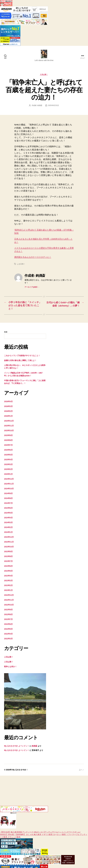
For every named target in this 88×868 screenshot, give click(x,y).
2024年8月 (8, 499)
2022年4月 (8, 635)
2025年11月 (9, 427)
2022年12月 (9, 596)
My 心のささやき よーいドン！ (17, 747)
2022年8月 (8, 616)
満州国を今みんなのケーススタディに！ (34, 258)
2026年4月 (8, 403)
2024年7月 (8, 504)
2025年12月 (9, 422)
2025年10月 (9, 432)
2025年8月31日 (54, 106)
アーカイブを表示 (32, 288)
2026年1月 (8, 417)
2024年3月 (8, 524)
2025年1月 (8, 475)
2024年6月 (8, 509)
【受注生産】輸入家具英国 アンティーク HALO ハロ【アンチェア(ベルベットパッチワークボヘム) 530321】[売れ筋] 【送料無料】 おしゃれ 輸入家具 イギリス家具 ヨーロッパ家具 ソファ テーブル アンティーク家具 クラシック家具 (44, 826)
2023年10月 (9, 548)
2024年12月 (9, 480)
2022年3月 (8, 640)
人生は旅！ (44, 75)
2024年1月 (8, 533)
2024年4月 (8, 519)
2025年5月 (8, 456)
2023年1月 (8, 591)
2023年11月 (9, 543)
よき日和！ (21, 265)
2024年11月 (9, 485)
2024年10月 (9, 490)
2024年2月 (8, 528)
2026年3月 (8, 407)
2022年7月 (8, 620)
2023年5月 (8, 572)
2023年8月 (8, 558)
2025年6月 (8, 451)
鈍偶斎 (40, 106)
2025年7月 (8, 446)
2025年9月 (8, 437)
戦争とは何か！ (10, 668)
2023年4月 (8, 577)
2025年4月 (8, 461)
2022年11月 (9, 601)
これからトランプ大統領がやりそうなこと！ (22, 357)
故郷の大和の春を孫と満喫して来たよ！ (20, 362)
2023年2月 (8, 587)
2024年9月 (8, 495)
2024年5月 (8, 514)
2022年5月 (8, 630)
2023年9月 (8, 553)
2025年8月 (8, 441)
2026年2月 (8, 412)
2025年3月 (8, 466)
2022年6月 (8, 625)
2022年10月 (9, 606)
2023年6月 (8, 567)
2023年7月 (8, 562)
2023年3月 (8, 582)
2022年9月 (8, 611)
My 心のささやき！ (21, 771)
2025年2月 (8, 470)
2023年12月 (9, 538)
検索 (6, 333)
